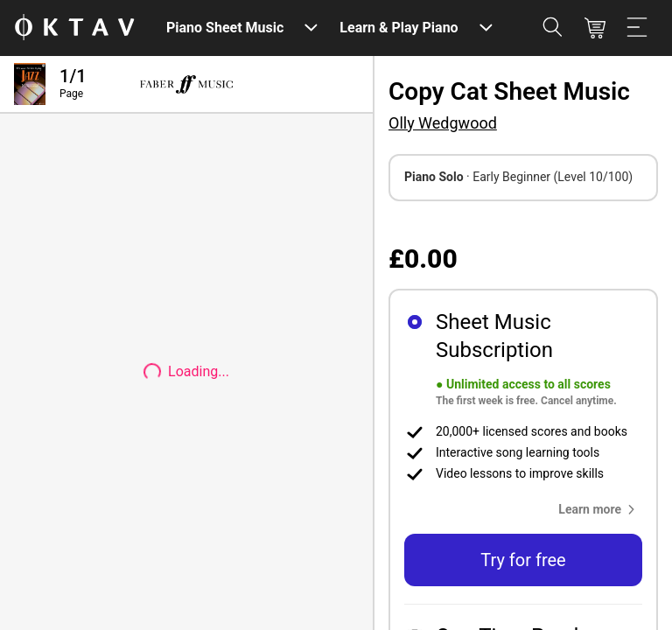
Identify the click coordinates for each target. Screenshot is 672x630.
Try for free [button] (523, 560)
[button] (600, 509)
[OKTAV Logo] (74, 28)
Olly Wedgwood (443, 123)
